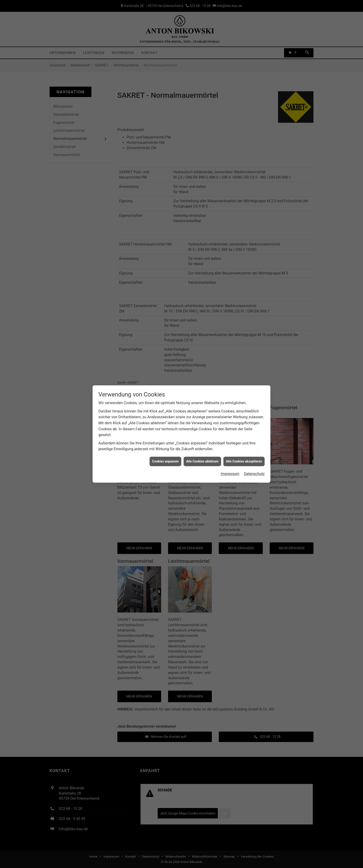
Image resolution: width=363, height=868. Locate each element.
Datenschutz (254, 474)
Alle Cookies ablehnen (202, 461)
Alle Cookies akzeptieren (244, 461)
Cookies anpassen (165, 461)
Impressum (230, 474)
